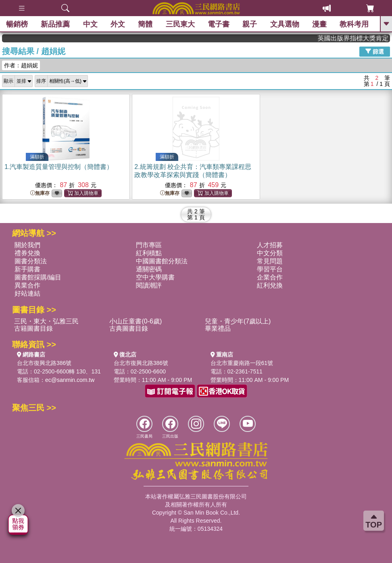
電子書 (219, 24)
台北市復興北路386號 (44, 363)
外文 (118, 24)
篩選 (375, 51)
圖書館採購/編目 (38, 277)
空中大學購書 (155, 277)
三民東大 (180, 24)
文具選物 (285, 24)
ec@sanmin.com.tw (70, 380)
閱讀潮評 (149, 285)
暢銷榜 (17, 24)
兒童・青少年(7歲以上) (238, 321)
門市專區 (149, 245)
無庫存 (40, 193)
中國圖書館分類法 (162, 261)
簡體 (145, 24)
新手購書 (27, 269)
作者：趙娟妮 (21, 65)
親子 (250, 24)
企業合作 (270, 277)
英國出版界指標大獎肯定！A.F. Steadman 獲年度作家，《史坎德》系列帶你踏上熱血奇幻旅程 (359, 38)
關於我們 (27, 245)
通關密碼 (149, 269)
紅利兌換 (270, 285)
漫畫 (319, 24)
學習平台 (270, 269)
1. (59, 167)
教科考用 (354, 24)
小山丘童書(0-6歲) (136, 321)
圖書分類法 (31, 261)
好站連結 (27, 293)
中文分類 (270, 253)
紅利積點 (149, 253)
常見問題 (270, 261)
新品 (55, 24)
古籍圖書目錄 (33, 328)
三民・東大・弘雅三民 (46, 321)
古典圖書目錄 (129, 328)
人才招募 (270, 245)
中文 (90, 24)
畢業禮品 (218, 328)
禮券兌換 (27, 253)
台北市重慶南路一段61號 (242, 363)
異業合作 (27, 285)
